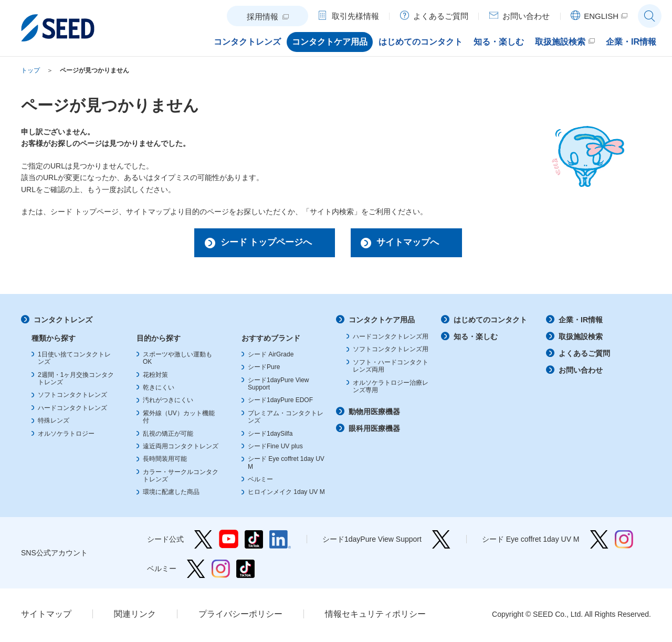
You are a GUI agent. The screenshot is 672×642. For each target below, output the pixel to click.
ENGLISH (601, 16)
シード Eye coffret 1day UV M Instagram (624, 541)
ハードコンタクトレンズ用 (391, 339)
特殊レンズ (54, 423)
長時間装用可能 (165, 461)
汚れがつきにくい (168, 403)
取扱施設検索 (581, 339)
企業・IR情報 (581, 322)
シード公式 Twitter (203, 541)
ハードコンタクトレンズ (72, 410)
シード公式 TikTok (254, 541)
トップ (30, 70)
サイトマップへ (411, 244)
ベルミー (260, 482)
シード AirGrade (271, 356)
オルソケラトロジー (66, 436)
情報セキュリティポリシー (375, 616)
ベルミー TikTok (245, 571)
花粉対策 (155, 377)
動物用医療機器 (374, 414)
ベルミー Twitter (196, 571)
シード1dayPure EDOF (280, 403)
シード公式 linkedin (280, 541)
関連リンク (135, 616)
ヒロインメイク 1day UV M (286, 494)
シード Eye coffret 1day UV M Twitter (599, 541)
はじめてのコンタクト (490, 322)
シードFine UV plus (275, 448)
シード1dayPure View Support (441, 541)
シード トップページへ (261, 244)
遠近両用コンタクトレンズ (181, 448)
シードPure (264, 370)
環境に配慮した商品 (171, 494)
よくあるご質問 (584, 355)
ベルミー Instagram (221, 571)
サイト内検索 (650, 16)
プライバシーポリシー (240, 616)
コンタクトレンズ (63, 322)
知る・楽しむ (476, 339)
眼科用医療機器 (374, 431)
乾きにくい (159, 390)
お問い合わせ (581, 372)
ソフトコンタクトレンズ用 (391, 352)
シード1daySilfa (270, 436)
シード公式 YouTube (229, 541)
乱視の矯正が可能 (168, 436)
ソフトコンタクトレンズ (72, 397)
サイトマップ (46, 616)
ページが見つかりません (94, 70)
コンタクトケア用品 (382, 322)
